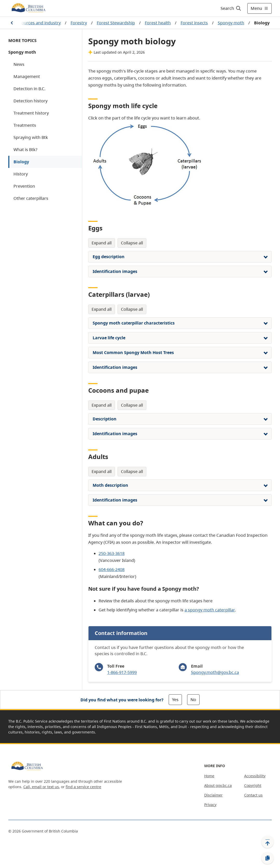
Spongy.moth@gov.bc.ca (215, 672)
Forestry (79, 23)
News (19, 64)
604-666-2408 (112, 569)
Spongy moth (231, 23)
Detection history (30, 101)
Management (27, 76)
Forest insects (194, 23)
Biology (21, 162)
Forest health (158, 23)
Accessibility (255, 776)
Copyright (253, 785)
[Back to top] (268, 842)
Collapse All (132, 243)
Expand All (102, 243)
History (21, 174)
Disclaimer (213, 795)
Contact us (253, 795)
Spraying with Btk (31, 137)
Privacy (210, 805)
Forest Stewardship (116, 23)
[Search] (231, 8)
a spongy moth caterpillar (210, 610)
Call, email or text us (41, 787)
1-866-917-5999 (122, 672)
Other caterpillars (31, 198)
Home (209, 776)
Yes (175, 700)
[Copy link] (268, 858)
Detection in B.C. (29, 89)
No (193, 700)
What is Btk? (25, 150)
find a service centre (83, 787)
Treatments (25, 125)
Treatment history (31, 113)
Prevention (24, 186)
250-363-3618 (112, 553)
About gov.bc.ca (218, 785)
